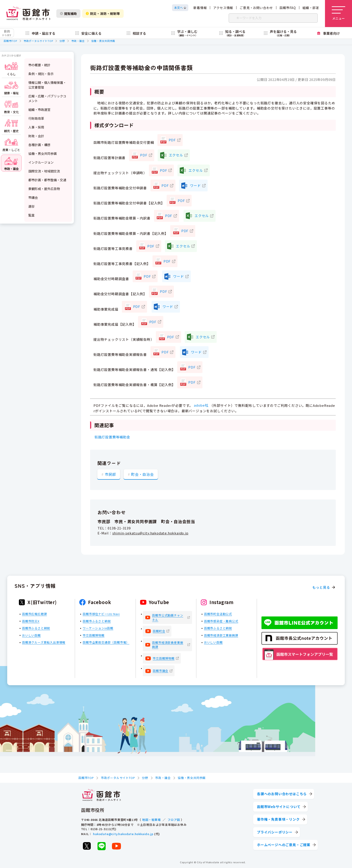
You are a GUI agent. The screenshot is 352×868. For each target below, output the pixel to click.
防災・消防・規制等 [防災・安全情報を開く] (103, 14)
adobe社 (201, 405)
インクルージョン (41, 162)
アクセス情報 (223, 8)
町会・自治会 (142, 474)
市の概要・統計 (39, 65)
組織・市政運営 (39, 110)
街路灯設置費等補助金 (112, 437)
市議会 (33, 197)
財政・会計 (36, 136)
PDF (172, 140)
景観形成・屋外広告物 (44, 189)
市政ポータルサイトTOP (38, 41)
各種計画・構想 (39, 145)
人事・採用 (36, 127)
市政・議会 (78, 41)
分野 (62, 41)
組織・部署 (311, 8)
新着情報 (200, 8)
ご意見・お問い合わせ (256, 8)
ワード (195, 185)
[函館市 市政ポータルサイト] (28, 14)
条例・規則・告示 (41, 74)
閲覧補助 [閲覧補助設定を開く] (68, 14)
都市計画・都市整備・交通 (47, 180)
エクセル (176, 155)
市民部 (110, 474)
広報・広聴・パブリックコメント (47, 98)
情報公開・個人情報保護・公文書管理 (47, 85)
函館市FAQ (288, 8)
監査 (32, 215)
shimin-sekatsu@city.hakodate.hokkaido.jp (150, 533)
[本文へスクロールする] (180, 8)
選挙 (32, 206)
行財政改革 (36, 118)
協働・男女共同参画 (103, 41)
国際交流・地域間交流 (44, 171)
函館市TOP (10, 41)
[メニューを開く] (338, 14)
